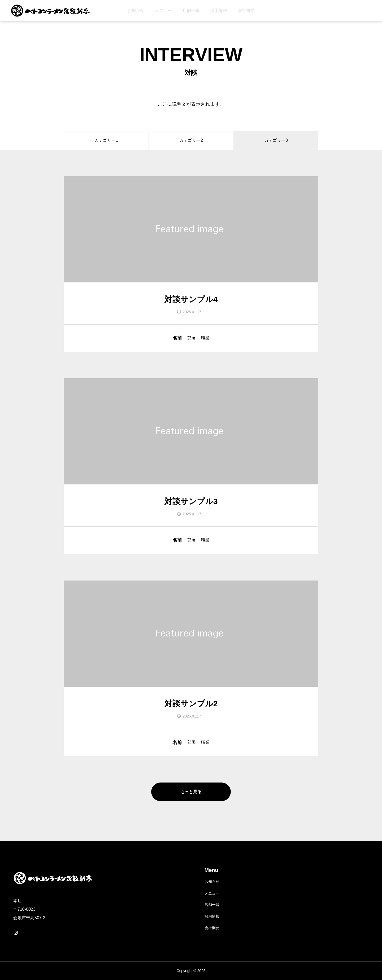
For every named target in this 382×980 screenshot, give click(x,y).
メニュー (163, 10)
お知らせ (136, 10)
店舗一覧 (191, 10)
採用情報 (219, 10)
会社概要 (246, 10)
